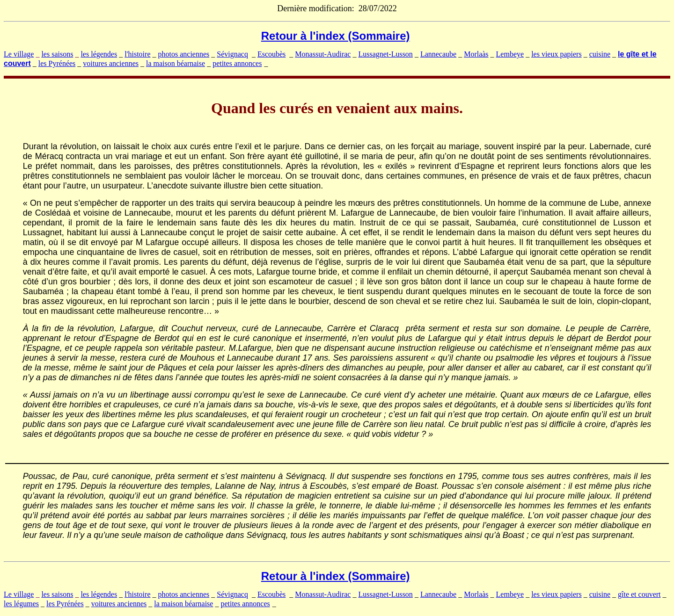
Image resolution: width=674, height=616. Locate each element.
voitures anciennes (111, 63)
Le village (19, 54)
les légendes (99, 54)
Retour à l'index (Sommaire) (336, 36)
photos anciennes (184, 54)
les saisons (57, 54)
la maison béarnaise (176, 63)
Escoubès (271, 54)
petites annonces (237, 63)
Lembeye (510, 54)
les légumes (21, 604)
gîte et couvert (639, 594)
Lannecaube (438, 54)
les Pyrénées (57, 63)
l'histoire (137, 54)
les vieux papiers (557, 54)
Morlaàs (476, 54)
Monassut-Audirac (323, 54)
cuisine (600, 54)
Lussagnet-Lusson (385, 54)
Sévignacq (232, 54)
